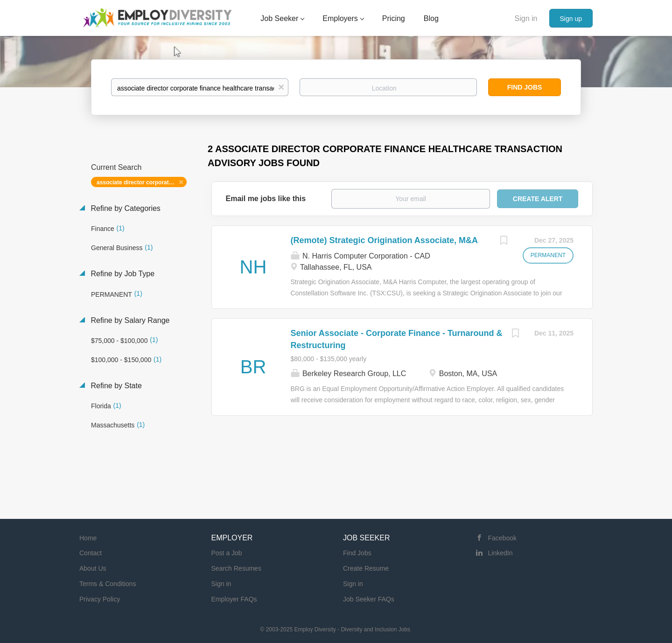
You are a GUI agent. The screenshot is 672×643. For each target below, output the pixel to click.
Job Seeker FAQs (369, 599)
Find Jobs (525, 87)
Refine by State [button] (115, 386)
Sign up (571, 19)
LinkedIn (500, 553)
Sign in (526, 18)
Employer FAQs (234, 599)
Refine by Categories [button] (125, 208)
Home (88, 538)
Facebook (502, 538)
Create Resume (366, 568)
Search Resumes (236, 568)
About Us (93, 568)
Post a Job (227, 553)
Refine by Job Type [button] (122, 274)
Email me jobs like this (266, 199)
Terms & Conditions (108, 584)
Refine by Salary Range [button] (129, 320)
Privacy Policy (100, 599)
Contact (91, 553)
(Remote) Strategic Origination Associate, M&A (384, 240)
